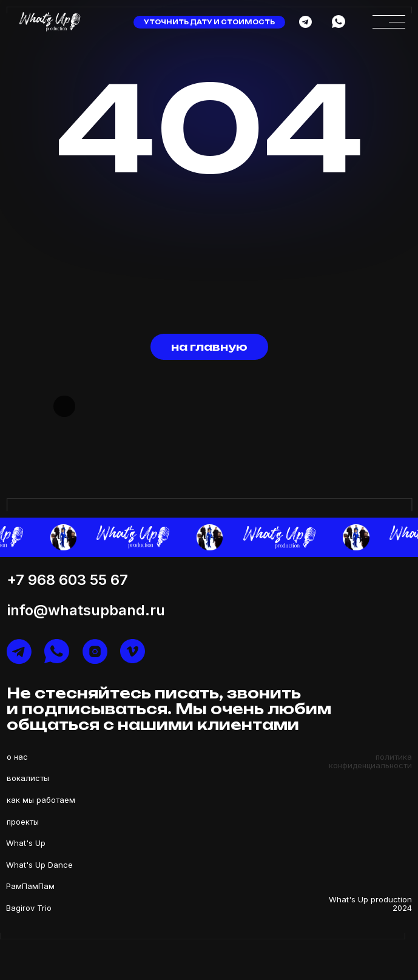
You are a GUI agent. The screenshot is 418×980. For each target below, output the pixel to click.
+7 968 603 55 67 (67, 580)
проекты (23, 822)
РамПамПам (30, 886)
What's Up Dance (39, 865)
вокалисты (28, 778)
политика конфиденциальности (370, 761)
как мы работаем (41, 800)
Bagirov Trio (29, 908)
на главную (209, 347)
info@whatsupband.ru (86, 610)
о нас (17, 757)
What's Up (26, 843)
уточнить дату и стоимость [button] (209, 22)
